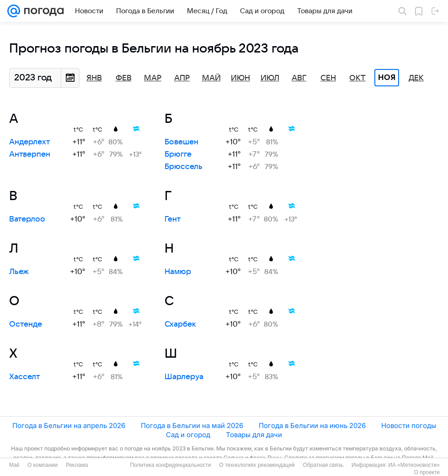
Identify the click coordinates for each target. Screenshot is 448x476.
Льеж (19, 272)
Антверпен (30, 154)
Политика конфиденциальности (170, 465)
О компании (43, 465)
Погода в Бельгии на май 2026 (192, 426)
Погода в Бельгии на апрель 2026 (69, 426)
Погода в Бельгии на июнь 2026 (312, 426)
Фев (124, 78)
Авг (299, 78)
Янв (94, 78)
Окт (357, 78)
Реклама (77, 465)
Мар (153, 78)
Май (211, 78)
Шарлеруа (184, 377)
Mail (14, 465)
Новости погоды (409, 426)
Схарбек (180, 324)
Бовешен (181, 142)
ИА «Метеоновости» (414, 465)
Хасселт (24, 377)
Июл (270, 78)
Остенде (26, 324)
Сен (328, 78)
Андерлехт (29, 142)
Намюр (178, 272)
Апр (182, 78)
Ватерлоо (27, 219)
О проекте (427, 472)
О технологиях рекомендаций (257, 465)
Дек (416, 78)
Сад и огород (188, 435)
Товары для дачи (254, 435)
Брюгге (178, 154)
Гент (173, 219)
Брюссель (184, 167)
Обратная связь (323, 465)
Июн (240, 78)
